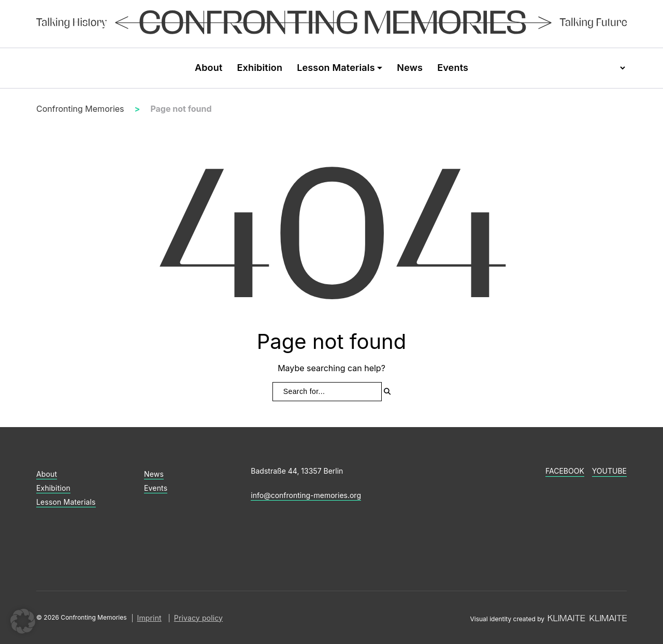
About (209, 68)
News (410, 68)
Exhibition (260, 68)
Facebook (565, 471)
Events (453, 68)
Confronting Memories (80, 109)
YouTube (609, 471)
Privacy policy (198, 618)
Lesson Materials (336, 68)
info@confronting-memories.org (306, 495)
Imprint (149, 618)
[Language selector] (612, 68)
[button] (23, 621)
